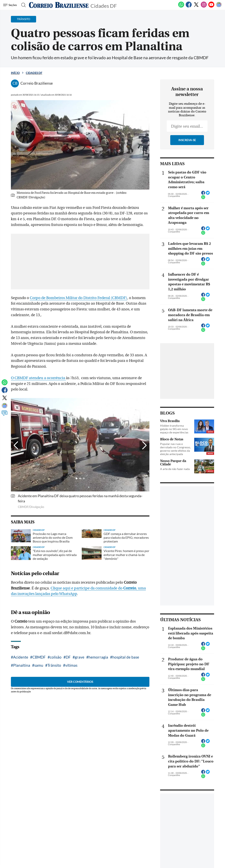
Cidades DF (104, 5)
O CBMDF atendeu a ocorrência (38, 378)
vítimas (71, 665)
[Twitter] (196, 7)
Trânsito (54, 665)
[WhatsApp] (181, 7)
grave (80, 657)
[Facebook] (189, 7)
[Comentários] (5, 415)
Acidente (21, 657)
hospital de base (126, 657)
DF (68, 657)
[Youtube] (211, 7)
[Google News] (219, 7)
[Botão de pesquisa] (22, 5)
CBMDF (39, 657)
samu (39, 665)
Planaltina (22, 665)
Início (15, 73)
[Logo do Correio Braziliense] (59, 5)
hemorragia (98, 657)
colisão (56, 657)
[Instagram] (204, 7)
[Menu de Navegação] (11, 5)
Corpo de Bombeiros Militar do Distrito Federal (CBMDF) (78, 298)
